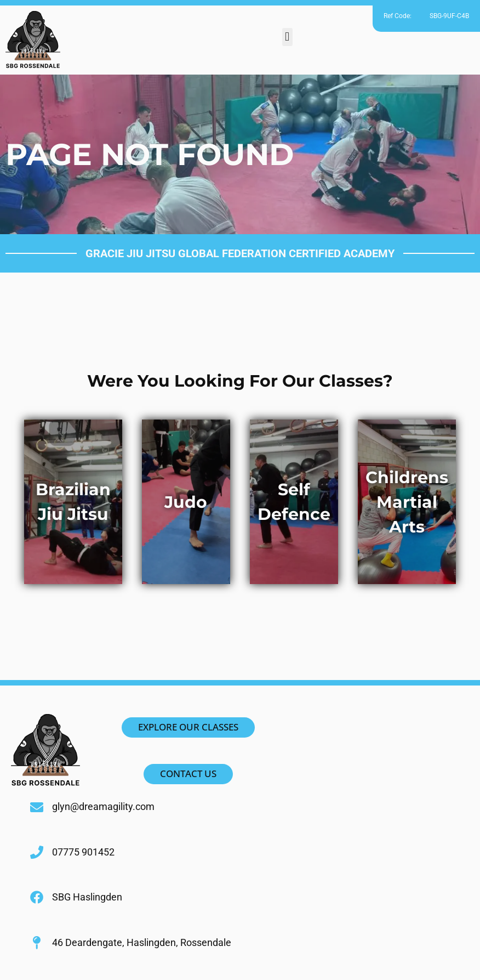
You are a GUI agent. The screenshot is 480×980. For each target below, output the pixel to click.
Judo (186, 502)
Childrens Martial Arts (407, 502)
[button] (287, 37)
